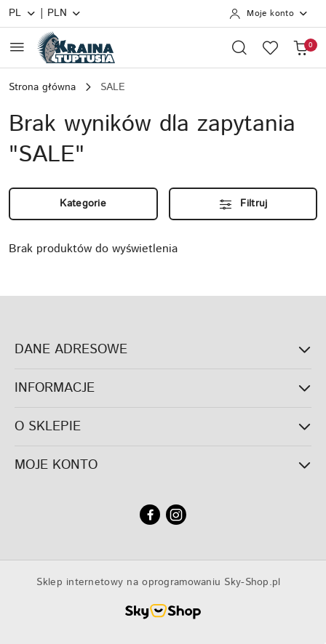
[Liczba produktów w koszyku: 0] (301, 47)
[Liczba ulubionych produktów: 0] (270, 47)
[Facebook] (150, 515)
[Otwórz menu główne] (17, 47)
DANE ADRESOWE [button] (163, 350)
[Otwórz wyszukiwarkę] (239, 47)
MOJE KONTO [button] (163, 465)
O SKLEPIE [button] (163, 427)
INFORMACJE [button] (163, 388)
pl (23, 13)
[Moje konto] (269, 14)
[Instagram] (176, 515)
